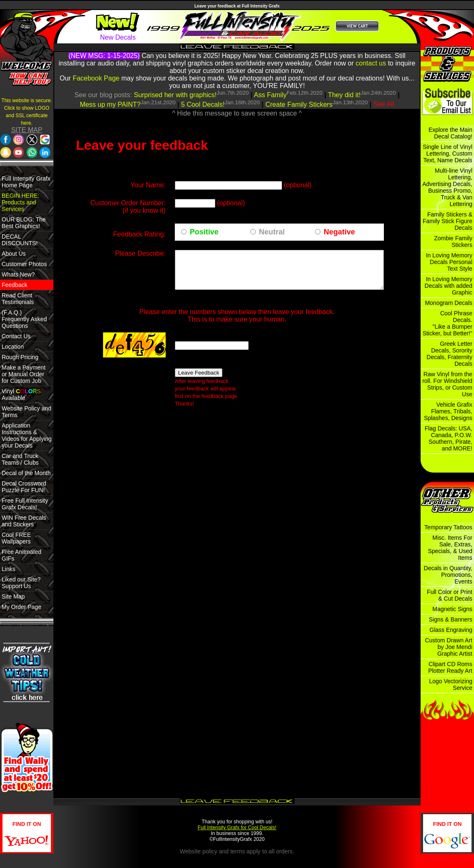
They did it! (344, 95)
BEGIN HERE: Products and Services (20, 202)
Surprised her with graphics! (175, 95)
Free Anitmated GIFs (21, 555)
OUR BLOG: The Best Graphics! (24, 223)
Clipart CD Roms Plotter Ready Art (450, 667)
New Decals (118, 37)
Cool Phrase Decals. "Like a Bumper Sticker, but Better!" (448, 323)
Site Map (13, 596)
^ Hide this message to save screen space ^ (237, 113)
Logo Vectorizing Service (451, 684)
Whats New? (18, 274)
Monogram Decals (449, 303)
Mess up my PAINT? (110, 104)
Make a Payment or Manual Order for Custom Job (24, 374)
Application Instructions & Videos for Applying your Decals (27, 435)
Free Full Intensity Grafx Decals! (25, 504)
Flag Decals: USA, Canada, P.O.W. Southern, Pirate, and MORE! (449, 438)
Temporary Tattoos (448, 527)
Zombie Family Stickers (453, 242)
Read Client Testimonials (18, 299)
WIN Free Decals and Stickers (24, 521)
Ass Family (270, 95)
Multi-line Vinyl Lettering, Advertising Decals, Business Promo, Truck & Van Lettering (447, 187)
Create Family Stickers (299, 104)
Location (13, 347)
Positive (184, 239)
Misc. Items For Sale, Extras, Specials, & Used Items (450, 548)
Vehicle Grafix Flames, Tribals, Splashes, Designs (448, 411)
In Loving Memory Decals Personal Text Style (449, 262)
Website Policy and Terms (26, 412)
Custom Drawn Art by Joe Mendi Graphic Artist (449, 647)
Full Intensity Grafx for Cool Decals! (237, 828)
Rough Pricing (20, 357)
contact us (371, 63)
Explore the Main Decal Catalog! (450, 133)
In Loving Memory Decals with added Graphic (449, 286)
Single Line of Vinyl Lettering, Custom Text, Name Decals (448, 153)
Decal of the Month (26, 473)
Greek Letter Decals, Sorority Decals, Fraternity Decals (449, 354)
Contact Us (16, 336)
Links (9, 569)
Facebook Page (96, 78)
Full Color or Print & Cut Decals (450, 595)
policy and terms (224, 851)
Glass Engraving (451, 630)
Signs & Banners (451, 619)
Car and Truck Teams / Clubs (20, 459)
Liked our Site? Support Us (21, 583)
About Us (14, 254)
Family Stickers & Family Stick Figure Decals (448, 221)
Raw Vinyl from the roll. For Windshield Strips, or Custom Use (447, 384)
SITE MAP (27, 130)
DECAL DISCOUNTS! (20, 240)
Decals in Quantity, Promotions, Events (448, 575)
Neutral (260, 239)
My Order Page (21, 607)
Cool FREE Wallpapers (16, 538)
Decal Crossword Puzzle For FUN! (24, 487)
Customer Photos (24, 264)
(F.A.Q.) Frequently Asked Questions (24, 319)
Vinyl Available (21, 395)
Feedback (14, 285)
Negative (335, 239)
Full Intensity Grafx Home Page (26, 182)
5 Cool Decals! (203, 104)
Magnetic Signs (452, 609)
